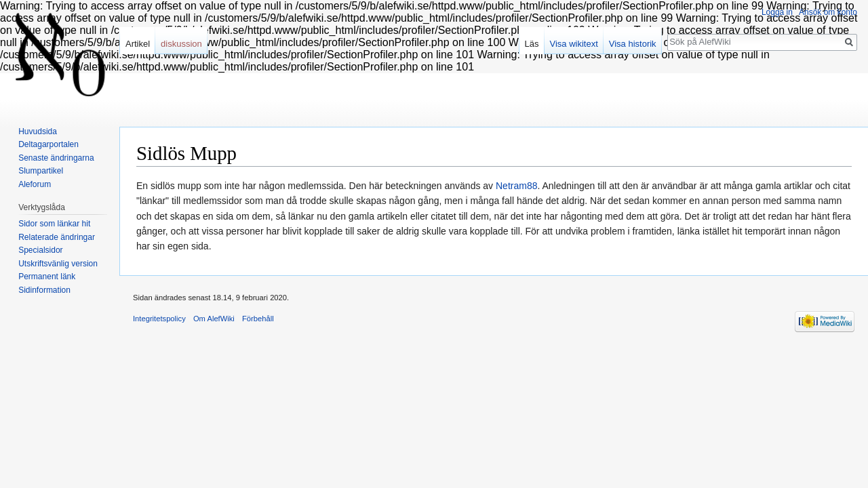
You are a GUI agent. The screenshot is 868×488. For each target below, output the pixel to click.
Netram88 (516, 186)
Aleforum (35, 184)
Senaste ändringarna (56, 158)
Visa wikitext (574, 44)
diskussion (181, 44)
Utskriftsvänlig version (58, 264)
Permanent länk (47, 277)
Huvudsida (38, 131)
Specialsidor (40, 250)
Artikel (138, 44)
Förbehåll (258, 319)
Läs (532, 44)
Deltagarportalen (48, 144)
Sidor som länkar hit (54, 224)
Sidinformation (44, 290)
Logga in (777, 12)
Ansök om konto (828, 12)
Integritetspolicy (159, 319)
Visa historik (633, 44)
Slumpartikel (41, 171)
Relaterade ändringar (57, 237)
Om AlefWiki (214, 319)
